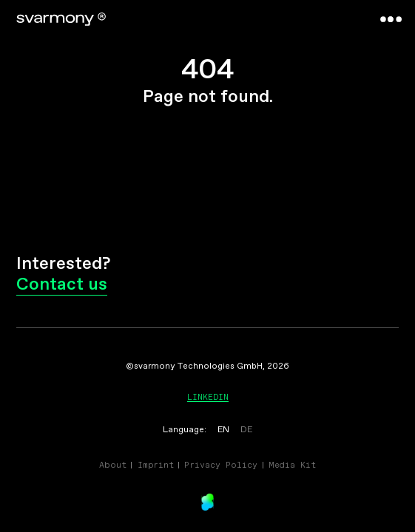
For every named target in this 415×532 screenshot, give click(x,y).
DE (246, 430)
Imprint (156, 465)
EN (223, 430)
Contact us (62, 285)
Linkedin (208, 397)
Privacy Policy (221, 465)
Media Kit (292, 465)
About (113, 465)
